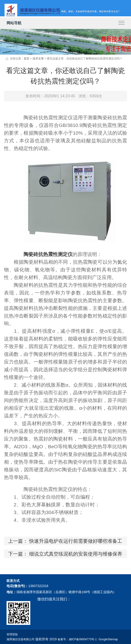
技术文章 (38, 59)
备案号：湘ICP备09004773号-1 (77, 639)
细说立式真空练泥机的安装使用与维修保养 (76, 554)
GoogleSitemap (108, 639)
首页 (27, 59)
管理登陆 (12, 634)
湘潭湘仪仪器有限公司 (21, 639)
